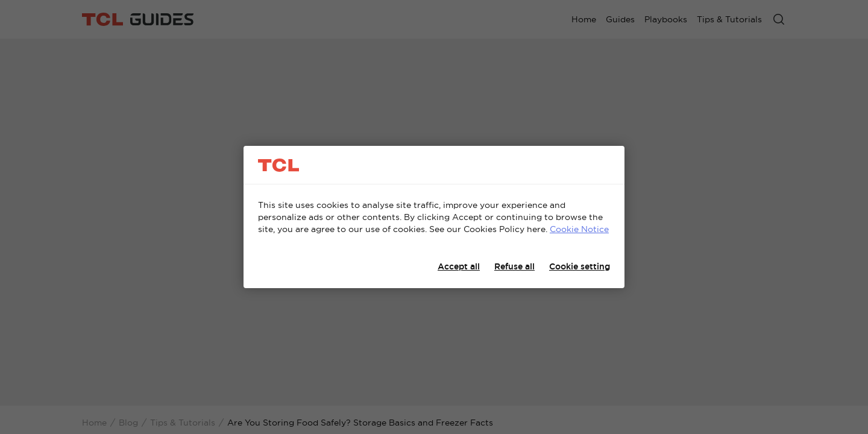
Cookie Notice (579, 229)
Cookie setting (580, 266)
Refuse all (514, 266)
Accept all (459, 266)
